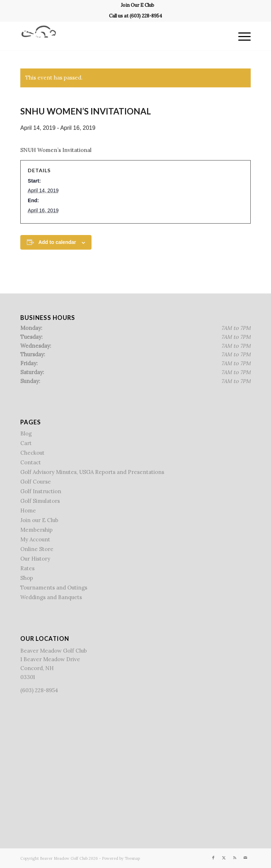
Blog (26, 433)
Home (28, 510)
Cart (26, 443)
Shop (27, 578)
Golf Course (36, 482)
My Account (35, 539)
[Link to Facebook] (213, 858)
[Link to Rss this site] (235, 858)
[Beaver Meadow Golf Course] (112, 36)
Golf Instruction (41, 491)
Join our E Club (39, 520)
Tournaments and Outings (54, 588)
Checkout (32, 453)
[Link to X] (224, 858)
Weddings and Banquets (51, 597)
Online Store (37, 549)
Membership (37, 530)
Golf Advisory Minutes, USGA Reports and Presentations (92, 472)
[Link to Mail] (245, 858)
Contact (31, 462)
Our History (35, 559)
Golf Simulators (40, 501)
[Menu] (241, 36)
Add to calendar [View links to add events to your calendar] (57, 242)
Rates (27, 568)
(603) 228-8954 (146, 16)
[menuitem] (137, 5)
